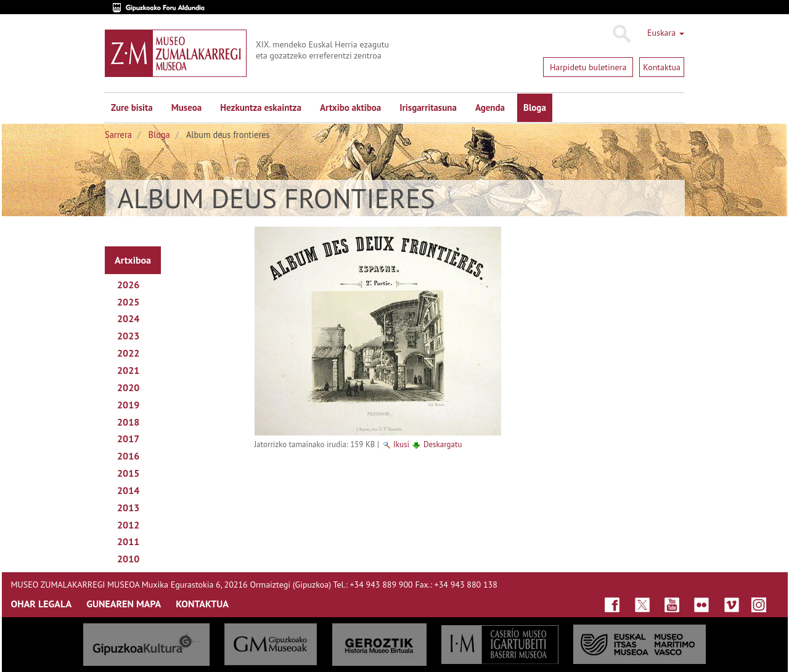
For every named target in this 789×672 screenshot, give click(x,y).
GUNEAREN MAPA (124, 604)
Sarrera (118, 135)
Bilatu (621, 34)
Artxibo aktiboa (350, 107)
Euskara (666, 33)
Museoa (186, 107)
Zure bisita (132, 107)
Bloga (535, 107)
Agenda (490, 107)
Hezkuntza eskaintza (261, 107)
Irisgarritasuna (428, 107)
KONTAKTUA (202, 604)
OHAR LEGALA (42, 604)
